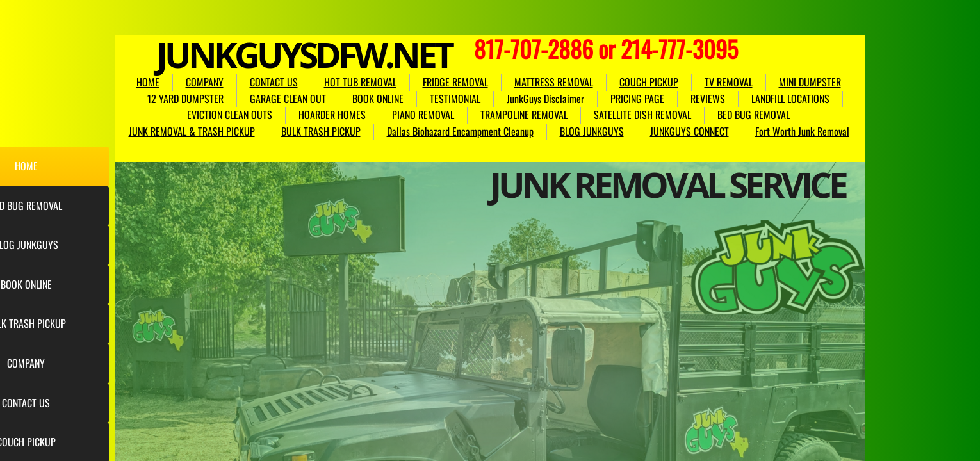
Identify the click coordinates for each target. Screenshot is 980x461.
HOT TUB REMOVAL (360, 82)
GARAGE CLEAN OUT (288, 99)
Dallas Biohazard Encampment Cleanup (460, 131)
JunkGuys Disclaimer (545, 99)
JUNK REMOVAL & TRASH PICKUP (192, 131)
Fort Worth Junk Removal (802, 131)
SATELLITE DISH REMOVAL (642, 115)
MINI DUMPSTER (810, 82)
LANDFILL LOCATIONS (790, 99)
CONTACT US (274, 82)
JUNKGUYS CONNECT (690, 131)
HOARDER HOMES (332, 115)
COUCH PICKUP (649, 82)
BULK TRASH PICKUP (321, 131)
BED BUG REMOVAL (754, 115)
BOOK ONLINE (378, 99)
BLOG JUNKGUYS (592, 131)
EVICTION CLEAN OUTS (230, 115)
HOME (148, 82)
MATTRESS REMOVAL (554, 82)
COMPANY (205, 82)
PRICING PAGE (637, 99)
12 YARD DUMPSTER (185, 99)
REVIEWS (708, 99)
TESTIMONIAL (455, 99)
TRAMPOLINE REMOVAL (524, 115)
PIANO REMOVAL (423, 115)
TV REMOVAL (729, 82)
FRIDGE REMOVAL (455, 82)
